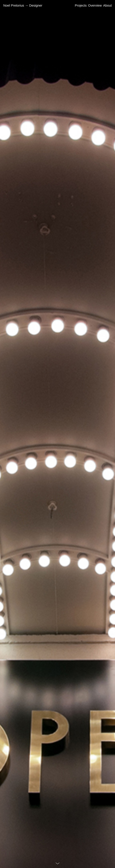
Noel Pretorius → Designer (23, 5)
